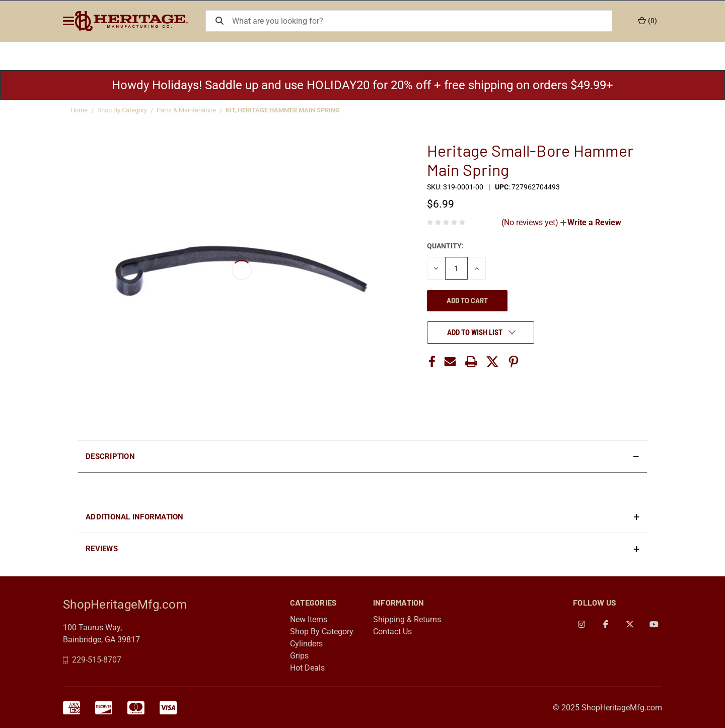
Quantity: (445, 246)
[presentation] (362, 486)
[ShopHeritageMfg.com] (143, 21)
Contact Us (392, 632)
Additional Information (135, 517)
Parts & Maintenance (186, 110)
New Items (309, 619)
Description (110, 456)
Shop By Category (122, 110)
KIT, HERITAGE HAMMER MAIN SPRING (283, 110)
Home (79, 110)
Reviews (102, 549)
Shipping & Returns (407, 619)
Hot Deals (307, 668)
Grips (299, 656)
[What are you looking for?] (426, 21)
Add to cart (467, 301)
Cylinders (306, 644)
